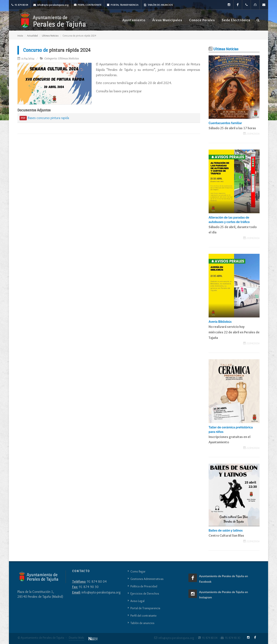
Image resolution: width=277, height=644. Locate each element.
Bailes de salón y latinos (226, 530)
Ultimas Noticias (50, 36)
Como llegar (138, 571)
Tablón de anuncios (158, 5)
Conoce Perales (202, 20)
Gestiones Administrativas (147, 579)
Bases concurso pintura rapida (44, 118)
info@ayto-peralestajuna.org (51, 5)
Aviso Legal (137, 601)
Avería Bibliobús (220, 322)
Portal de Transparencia (145, 608)
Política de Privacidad (144, 586)
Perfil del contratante (143, 616)
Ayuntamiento (134, 20)
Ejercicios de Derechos (145, 593)
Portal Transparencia (123, 5)
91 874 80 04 (20, 5)
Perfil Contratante (88, 5)
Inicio (20, 36)
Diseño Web (76, 638)
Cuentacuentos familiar (225, 123)
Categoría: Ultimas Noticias (61, 58)
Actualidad (32, 36)
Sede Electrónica (236, 20)
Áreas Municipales (167, 20)
